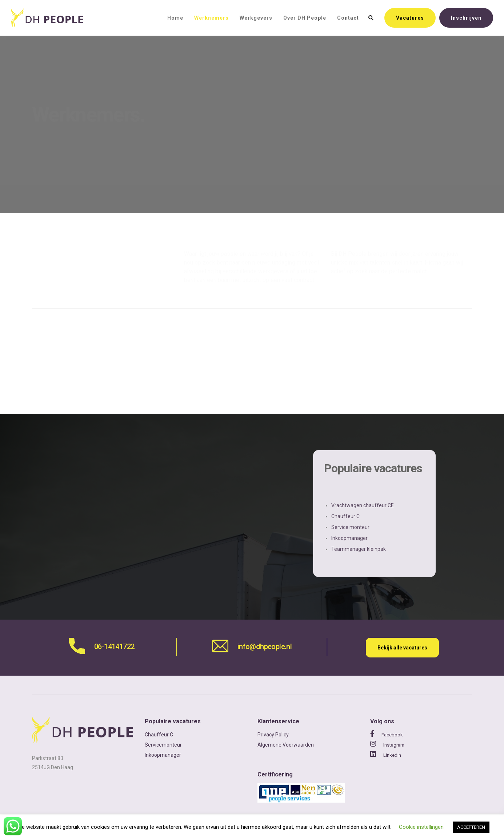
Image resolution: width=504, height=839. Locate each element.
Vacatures (410, 18)
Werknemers (211, 18)
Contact (348, 18)
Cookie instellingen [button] (421, 827)
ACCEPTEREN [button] (471, 827)
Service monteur (350, 527)
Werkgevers (256, 18)
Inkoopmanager (349, 538)
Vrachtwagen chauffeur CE (363, 505)
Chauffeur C (345, 516)
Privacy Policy (273, 735)
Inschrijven (466, 18)
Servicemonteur (163, 745)
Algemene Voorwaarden (286, 745)
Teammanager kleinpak (359, 549)
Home (175, 18)
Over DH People (305, 18)
